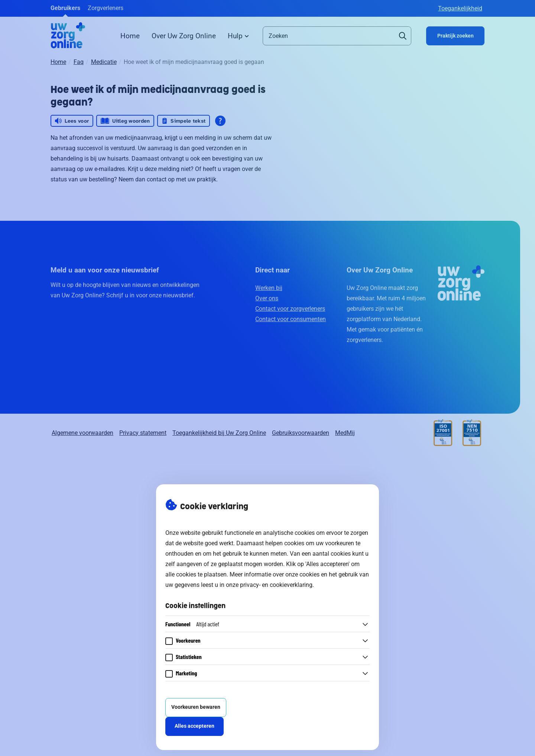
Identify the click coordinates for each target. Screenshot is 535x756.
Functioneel (192, 624)
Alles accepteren (194, 726)
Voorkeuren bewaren (196, 707)
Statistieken (189, 657)
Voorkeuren (188, 640)
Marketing (186, 673)
